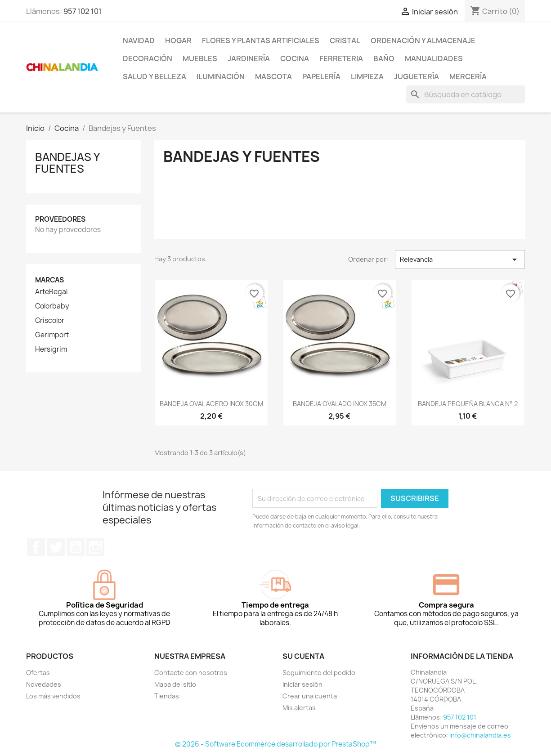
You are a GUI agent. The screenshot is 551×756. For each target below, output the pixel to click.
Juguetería (417, 76)
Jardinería (249, 58)
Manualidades (434, 58)
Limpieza (367, 76)
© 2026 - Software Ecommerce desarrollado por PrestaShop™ (275, 744)
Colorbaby (52, 306)
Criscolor (50, 321)
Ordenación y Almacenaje (423, 40)
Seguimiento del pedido (319, 673)
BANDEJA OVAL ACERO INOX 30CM (211, 404)
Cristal (345, 40)
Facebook (36, 547)
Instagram (95, 547)
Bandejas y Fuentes (67, 163)
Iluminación (221, 76)
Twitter (56, 547)
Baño (384, 58)
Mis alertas (299, 708)
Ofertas (38, 673)
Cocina (295, 58)
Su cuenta (303, 656)
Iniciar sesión (302, 684)
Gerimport (52, 335)
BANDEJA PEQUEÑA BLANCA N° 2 (468, 404)
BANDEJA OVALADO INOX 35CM (340, 404)
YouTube (76, 547)
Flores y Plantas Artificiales (261, 40)
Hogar (178, 40)
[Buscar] (466, 94)
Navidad (139, 40)
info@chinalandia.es (480, 735)
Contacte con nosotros (191, 673)
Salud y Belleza (155, 76)
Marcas (49, 280)
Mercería (468, 76)
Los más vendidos (53, 696)
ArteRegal (51, 292)
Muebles (200, 58)
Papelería (321, 76)
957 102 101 (83, 11)
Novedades (44, 684)
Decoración (148, 58)
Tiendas (167, 696)
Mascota (273, 76)
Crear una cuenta (310, 696)
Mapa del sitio (175, 684)
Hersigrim (51, 349)
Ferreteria (341, 58)
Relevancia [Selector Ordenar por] (460, 259)
